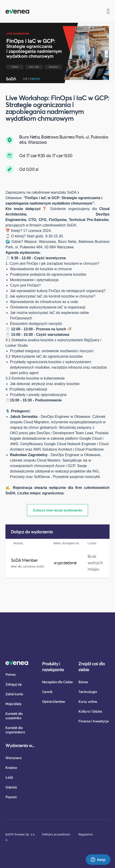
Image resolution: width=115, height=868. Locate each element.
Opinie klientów (54, 701)
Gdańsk (11, 787)
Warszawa (13, 758)
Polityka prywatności (56, 834)
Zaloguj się (14, 684)
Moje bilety (14, 704)
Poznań (11, 797)
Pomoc (11, 674)
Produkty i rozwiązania (53, 666)
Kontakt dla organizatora (15, 730)
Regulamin (85, 834)
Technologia (88, 692)
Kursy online (88, 701)
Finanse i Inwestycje (93, 721)
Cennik (47, 692)
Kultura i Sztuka (90, 711)
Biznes (83, 682)
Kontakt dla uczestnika (14, 716)
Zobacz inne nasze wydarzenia (57, 510)
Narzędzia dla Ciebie (57, 682)
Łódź (9, 777)
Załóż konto (14, 694)
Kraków (11, 768)
